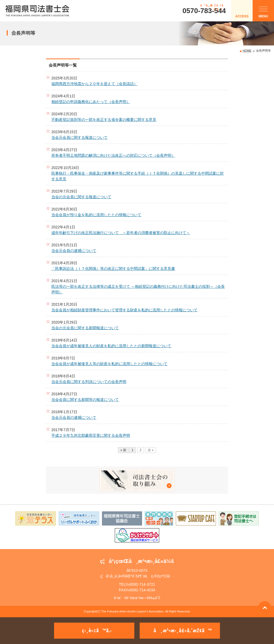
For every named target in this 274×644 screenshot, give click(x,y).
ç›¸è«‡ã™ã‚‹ (97, 630)
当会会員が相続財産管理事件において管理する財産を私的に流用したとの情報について (124, 310)
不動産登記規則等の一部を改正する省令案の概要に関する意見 (104, 120)
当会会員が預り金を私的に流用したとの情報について (96, 215)
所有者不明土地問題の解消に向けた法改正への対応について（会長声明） (113, 155)
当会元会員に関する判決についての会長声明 (89, 382)
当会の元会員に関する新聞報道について (85, 328)
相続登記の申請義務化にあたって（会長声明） (91, 102)
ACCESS (242, 16)
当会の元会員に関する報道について (81, 197)
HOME (247, 51)
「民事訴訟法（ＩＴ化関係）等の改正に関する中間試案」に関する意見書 (113, 269)
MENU (263, 14)
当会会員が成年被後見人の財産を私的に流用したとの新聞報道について (111, 346)
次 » (151, 450)
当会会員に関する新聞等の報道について (85, 400)
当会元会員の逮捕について (74, 251)
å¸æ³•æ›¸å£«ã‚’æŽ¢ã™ (182, 630)
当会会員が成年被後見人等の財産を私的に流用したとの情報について (109, 364)
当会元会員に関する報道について (79, 137)
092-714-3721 (144, 584)
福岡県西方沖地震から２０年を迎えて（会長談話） (94, 84)
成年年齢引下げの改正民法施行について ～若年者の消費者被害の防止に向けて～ (121, 233)
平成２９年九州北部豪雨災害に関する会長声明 (91, 435)
